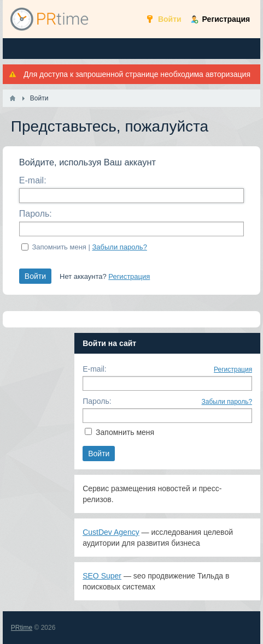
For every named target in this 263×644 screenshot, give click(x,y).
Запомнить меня (125, 432)
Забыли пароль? (120, 247)
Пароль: (36, 214)
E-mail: (33, 180)
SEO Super (102, 576)
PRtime (22, 628)
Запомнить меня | (89, 247)
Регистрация (129, 276)
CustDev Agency (111, 532)
